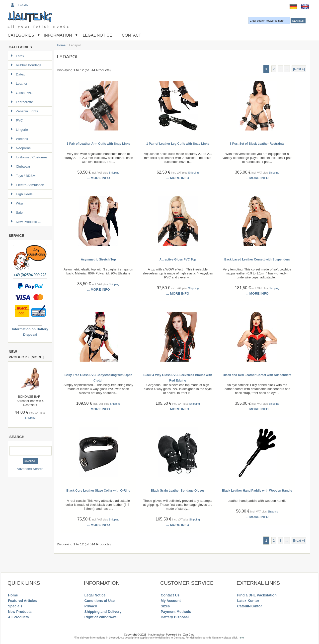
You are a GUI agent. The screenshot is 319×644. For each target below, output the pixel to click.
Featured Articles (22, 601)
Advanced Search (30, 469)
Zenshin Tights (24, 111)
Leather (19, 84)
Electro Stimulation (27, 185)
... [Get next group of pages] (287, 69)
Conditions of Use (100, 601)
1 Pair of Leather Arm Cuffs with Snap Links (98, 144)
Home (61, 45)
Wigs (17, 203)
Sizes (165, 606)
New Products (20, 612)
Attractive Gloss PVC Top (178, 259)
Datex (18, 74)
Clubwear (20, 166)
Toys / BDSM (23, 176)
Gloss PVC (22, 93)
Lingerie (19, 130)
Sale (17, 213)
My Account (171, 601)
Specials (15, 606)
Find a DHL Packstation (257, 595)
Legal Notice (97, 35)
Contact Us (170, 595)
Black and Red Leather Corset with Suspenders (257, 375)
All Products (18, 617)
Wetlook (19, 139)
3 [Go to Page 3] (281, 69)
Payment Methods (176, 612)
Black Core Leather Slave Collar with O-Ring (98, 491)
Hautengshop (156, 635)
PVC (17, 120)
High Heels (22, 194)
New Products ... (26, 222)
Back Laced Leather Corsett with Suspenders (257, 259)
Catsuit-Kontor (250, 606)
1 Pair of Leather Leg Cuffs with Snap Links (178, 144)
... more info (98, 178)
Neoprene (21, 148)
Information (58, 35)
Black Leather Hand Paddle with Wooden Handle (257, 491)
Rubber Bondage (26, 65)
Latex (17, 56)
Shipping (30, 418)
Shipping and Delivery (103, 612)
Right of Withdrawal (101, 617)
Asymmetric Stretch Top (98, 259)
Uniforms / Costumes (29, 157)
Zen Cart (188, 635)
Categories (21, 35)
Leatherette (22, 102)
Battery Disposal (175, 617)
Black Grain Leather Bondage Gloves (178, 491)
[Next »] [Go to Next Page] (299, 69)
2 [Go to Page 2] (274, 69)
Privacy (91, 606)
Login (19, 5)
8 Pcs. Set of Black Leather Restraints (257, 144)
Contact (132, 35)
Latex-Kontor (248, 601)
